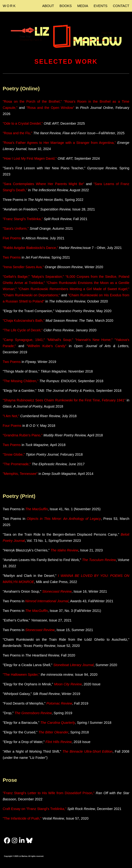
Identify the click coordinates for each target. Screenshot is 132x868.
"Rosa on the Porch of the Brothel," (32, 101)
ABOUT (48, 6)
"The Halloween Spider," (21, 675)
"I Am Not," (11, 416)
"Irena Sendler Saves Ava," (23, 267)
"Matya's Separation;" (48, 277)
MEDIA (83, 6)
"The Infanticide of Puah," (22, 818)
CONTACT (121, 6)
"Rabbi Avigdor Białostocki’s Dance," (31, 248)
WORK (9, 6)
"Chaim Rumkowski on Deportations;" (31, 295)
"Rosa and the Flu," (18, 133)
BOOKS (66, 6)
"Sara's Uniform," (16, 229)
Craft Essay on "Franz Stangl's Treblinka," (35, 809)
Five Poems (12, 238)
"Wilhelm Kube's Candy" (46, 346)
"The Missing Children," (21, 381)
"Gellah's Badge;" (16, 277)
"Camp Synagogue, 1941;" (24, 340)
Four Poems (12, 426)
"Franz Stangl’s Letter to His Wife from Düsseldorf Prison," (49, 793)
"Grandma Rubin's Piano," (23, 435)
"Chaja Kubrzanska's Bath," (24, 321)
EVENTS (101, 6)
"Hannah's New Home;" (94, 340)
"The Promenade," (17, 464)
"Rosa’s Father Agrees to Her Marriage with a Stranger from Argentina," (59, 143)
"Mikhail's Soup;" (60, 340)
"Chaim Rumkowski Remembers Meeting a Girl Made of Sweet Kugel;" (74, 289)
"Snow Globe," (14, 454)
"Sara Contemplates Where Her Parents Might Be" (44, 184)
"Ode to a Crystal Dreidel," (23, 123)
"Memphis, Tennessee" (21, 474)
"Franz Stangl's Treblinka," (23, 219)
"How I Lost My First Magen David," (30, 158)
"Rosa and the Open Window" (50, 108)
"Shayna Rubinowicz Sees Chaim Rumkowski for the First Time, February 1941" (64, 400)
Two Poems (12, 257)
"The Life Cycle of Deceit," (23, 330)
